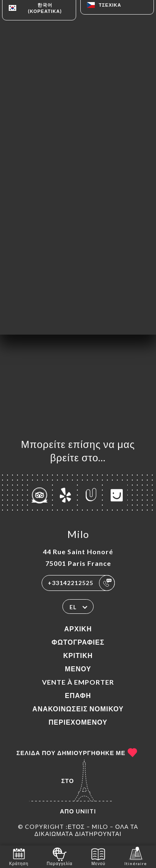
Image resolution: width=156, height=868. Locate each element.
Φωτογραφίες (78, 642)
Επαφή (78, 695)
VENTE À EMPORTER (78, 682)
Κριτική (78, 655)
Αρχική (78, 629)
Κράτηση (19, 856)
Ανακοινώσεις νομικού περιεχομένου (78, 715)
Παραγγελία (59, 856)
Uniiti (86, 811)
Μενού (78, 669)
